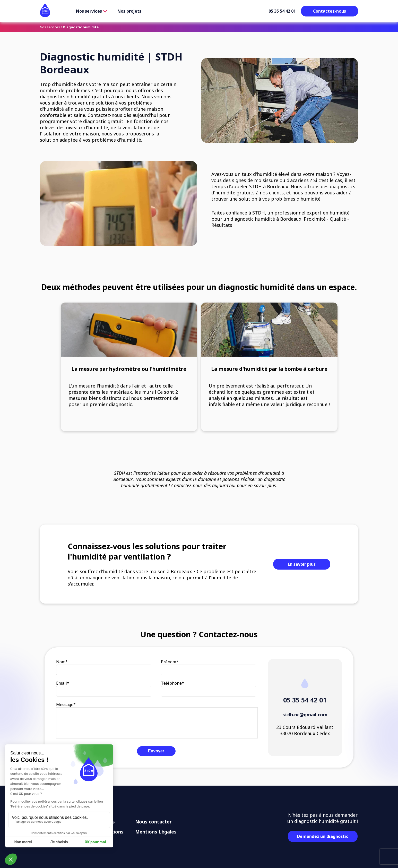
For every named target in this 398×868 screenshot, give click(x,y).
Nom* (62, 662)
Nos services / (51, 27)
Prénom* (170, 662)
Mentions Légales (156, 832)
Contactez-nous (330, 11)
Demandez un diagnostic (323, 836)
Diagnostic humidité (81, 27)
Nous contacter (153, 822)
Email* (63, 683)
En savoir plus (302, 564)
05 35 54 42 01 (282, 11)
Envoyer (156, 751)
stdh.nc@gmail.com (305, 715)
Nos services (92, 11)
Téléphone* (172, 683)
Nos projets (129, 11)
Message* (66, 704)
